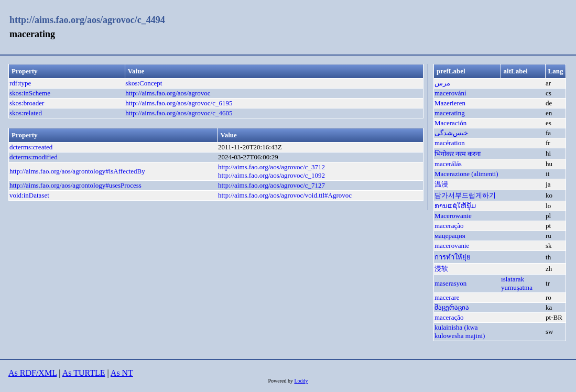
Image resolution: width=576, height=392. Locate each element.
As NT (122, 373)
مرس (442, 83)
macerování (450, 93)
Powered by (281, 381)
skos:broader (27, 103)
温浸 (441, 184)
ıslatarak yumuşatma (517, 283)
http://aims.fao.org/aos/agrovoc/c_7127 (271, 185)
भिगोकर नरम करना (458, 154)
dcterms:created (31, 147)
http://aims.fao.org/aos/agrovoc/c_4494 (87, 20)
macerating (450, 113)
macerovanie (452, 246)
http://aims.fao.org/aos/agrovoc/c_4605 (179, 113)
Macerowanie (453, 216)
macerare (447, 297)
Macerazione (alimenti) (466, 174)
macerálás (448, 164)
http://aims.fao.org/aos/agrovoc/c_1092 (271, 175)
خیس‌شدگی (451, 133)
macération (450, 143)
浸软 (441, 269)
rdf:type (20, 83)
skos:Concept (144, 83)
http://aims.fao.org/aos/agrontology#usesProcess (75, 185)
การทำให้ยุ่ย (453, 257)
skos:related (26, 113)
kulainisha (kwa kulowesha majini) (460, 331)
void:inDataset (29, 195)
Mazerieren (450, 103)
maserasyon (450, 283)
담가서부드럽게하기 (465, 195)
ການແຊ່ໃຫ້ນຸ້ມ (455, 206)
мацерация (450, 236)
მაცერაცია (452, 307)
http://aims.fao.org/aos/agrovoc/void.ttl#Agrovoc (285, 195)
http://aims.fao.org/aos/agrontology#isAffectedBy (77, 171)
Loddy (301, 381)
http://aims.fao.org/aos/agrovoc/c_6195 (179, 103)
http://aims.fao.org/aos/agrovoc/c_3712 (271, 167)
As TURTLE (84, 373)
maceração (449, 226)
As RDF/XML (32, 373)
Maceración (450, 123)
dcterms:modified (34, 157)
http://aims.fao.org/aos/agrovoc (168, 93)
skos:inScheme (30, 93)
